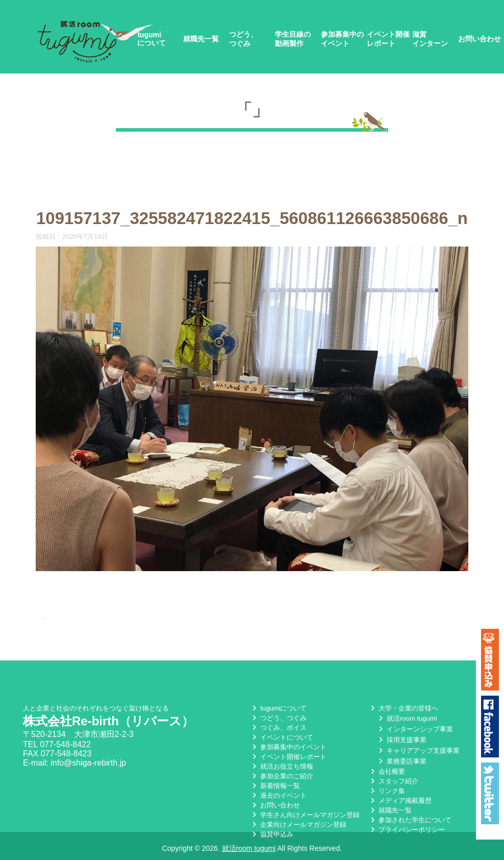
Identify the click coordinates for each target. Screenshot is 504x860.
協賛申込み (272, 834)
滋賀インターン (430, 39)
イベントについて (282, 737)
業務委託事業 (401, 761)
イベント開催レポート (388, 39)
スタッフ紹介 (393, 781)
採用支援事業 (401, 740)
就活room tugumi (407, 718)
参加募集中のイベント (342, 39)
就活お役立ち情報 (282, 766)
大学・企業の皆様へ (403, 708)
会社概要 (387, 771)
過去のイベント (278, 795)
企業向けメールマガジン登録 (298, 825)
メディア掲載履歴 (400, 801)
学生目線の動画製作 (293, 39)
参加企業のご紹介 (282, 776)
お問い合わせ (480, 39)
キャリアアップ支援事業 (418, 751)
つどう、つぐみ (243, 39)
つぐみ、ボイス (278, 728)
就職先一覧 (201, 39)
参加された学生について (410, 820)
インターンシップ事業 (415, 729)
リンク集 (387, 791)
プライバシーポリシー (407, 830)
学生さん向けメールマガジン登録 (305, 815)
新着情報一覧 (275, 786)
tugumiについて (152, 39)
